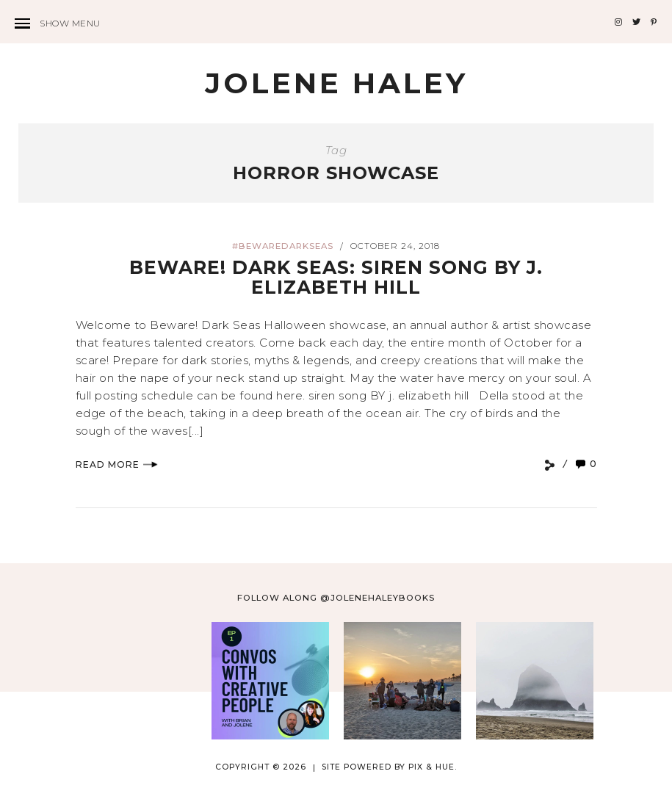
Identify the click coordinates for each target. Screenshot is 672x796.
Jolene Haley (336, 83)
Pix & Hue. (433, 767)
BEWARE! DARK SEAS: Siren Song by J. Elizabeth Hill (336, 278)
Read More (117, 464)
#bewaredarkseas (283, 246)
